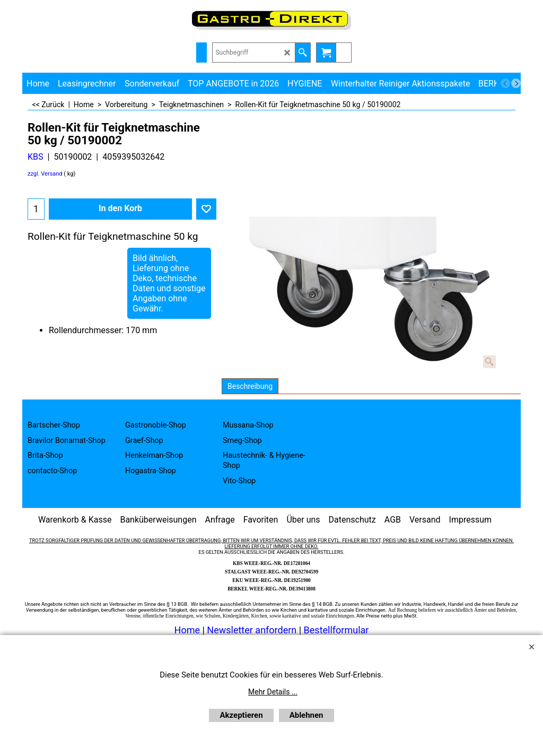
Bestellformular (336, 630)
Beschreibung (250, 386)
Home (187, 630)
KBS (36, 157)
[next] (516, 83)
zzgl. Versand (45, 174)
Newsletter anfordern (253, 630)
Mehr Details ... (273, 692)
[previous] (505, 83)
